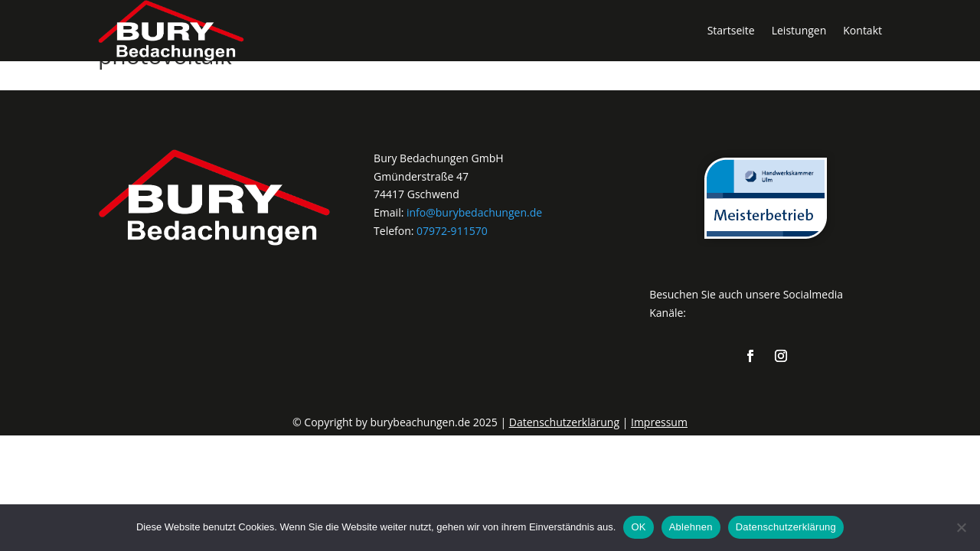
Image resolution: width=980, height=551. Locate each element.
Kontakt (862, 30)
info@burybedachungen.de (474, 212)
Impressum (659, 422)
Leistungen (799, 30)
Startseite (731, 30)
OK (638, 527)
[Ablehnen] (961, 527)
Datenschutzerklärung (564, 422)
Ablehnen (691, 527)
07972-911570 (452, 231)
